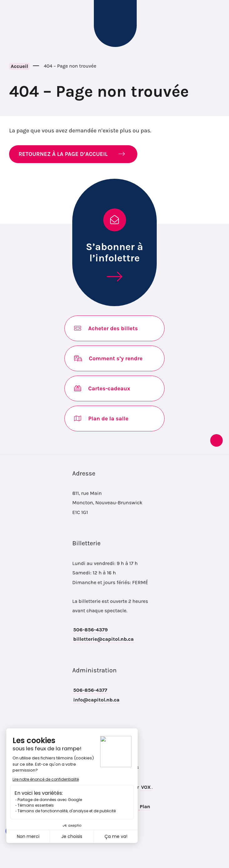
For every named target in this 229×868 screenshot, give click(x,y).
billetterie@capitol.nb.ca (103, 639)
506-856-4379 (91, 630)
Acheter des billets (106, 328)
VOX (146, 787)
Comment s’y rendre (108, 358)
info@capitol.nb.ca (96, 700)
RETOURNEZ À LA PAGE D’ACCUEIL (63, 154)
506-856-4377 (90, 690)
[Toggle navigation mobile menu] (15, 23)
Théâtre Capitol (115, 23)
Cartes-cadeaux (102, 388)
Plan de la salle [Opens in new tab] (101, 419)
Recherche (215, 23)
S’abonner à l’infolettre (115, 252)
